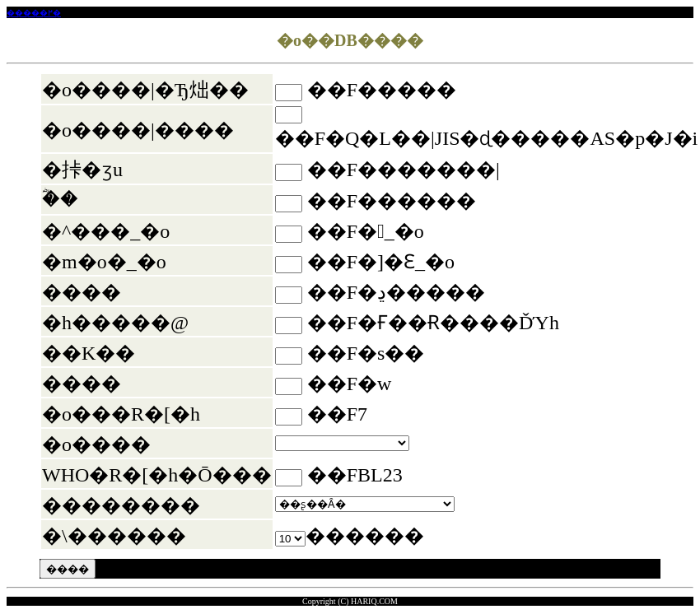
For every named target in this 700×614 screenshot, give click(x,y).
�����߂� (34, 13)
